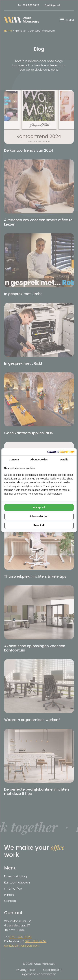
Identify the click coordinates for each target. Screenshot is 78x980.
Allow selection (39, 516)
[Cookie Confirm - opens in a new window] (61, 452)
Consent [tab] (14, 460)
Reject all (39, 525)
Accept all (39, 507)
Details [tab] (64, 460)
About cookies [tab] (39, 460)
